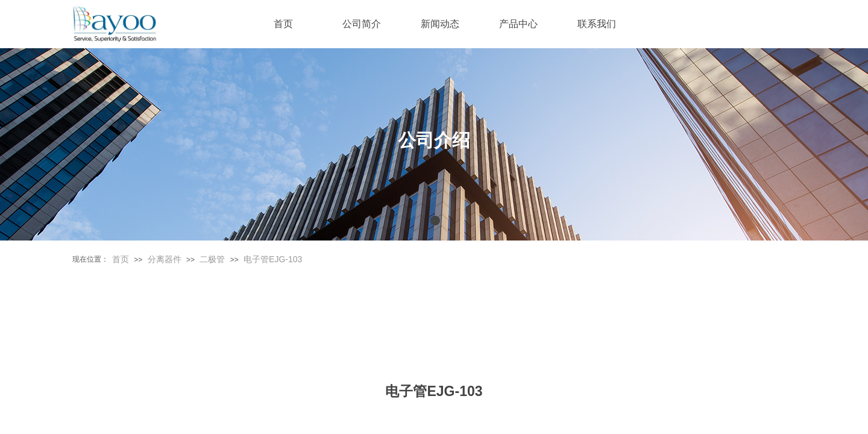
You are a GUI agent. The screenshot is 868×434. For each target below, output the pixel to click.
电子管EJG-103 (273, 259)
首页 (121, 259)
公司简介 (362, 24)
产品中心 (518, 24)
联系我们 (597, 24)
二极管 (212, 259)
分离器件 (165, 259)
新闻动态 (440, 24)
